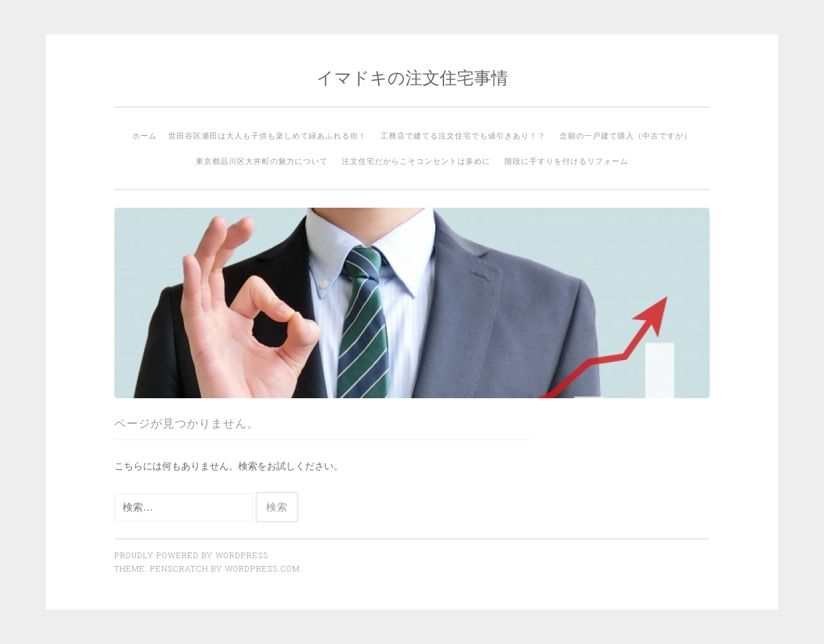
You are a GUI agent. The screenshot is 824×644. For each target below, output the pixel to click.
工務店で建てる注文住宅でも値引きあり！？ (463, 135)
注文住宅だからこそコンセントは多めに (416, 161)
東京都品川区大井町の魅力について (262, 161)
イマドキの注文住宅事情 (412, 77)
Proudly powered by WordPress (191, 555)
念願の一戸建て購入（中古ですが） (626, 135)
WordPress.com (262, 568)
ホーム (145, 135)
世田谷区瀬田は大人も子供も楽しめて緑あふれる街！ (267, 135)
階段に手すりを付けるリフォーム (566, 161)
